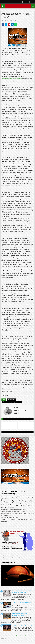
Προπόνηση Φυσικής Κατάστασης (22, 625)
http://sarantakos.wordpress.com (12, 79)
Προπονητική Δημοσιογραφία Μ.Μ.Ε (12, 402)
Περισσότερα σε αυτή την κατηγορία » (24, 635)
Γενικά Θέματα (11, 400)
